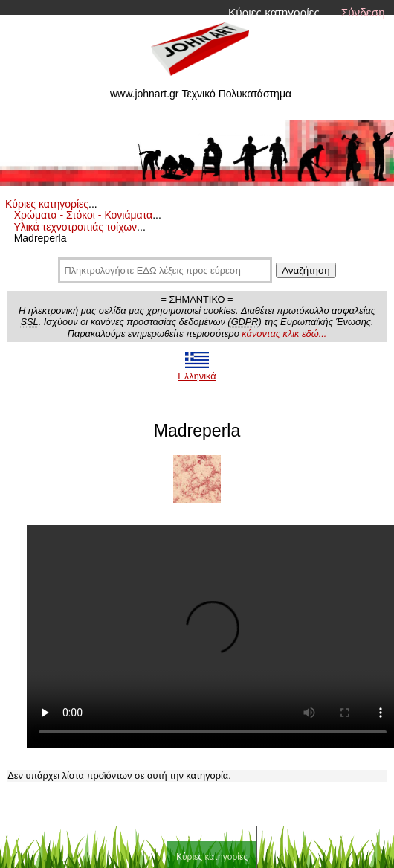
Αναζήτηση (306, 270)
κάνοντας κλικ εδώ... (284, 334)
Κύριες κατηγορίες (274, 12)
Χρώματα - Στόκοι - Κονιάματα (83, 215)
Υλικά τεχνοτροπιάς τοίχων (75, 227)
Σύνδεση (363, 12)
